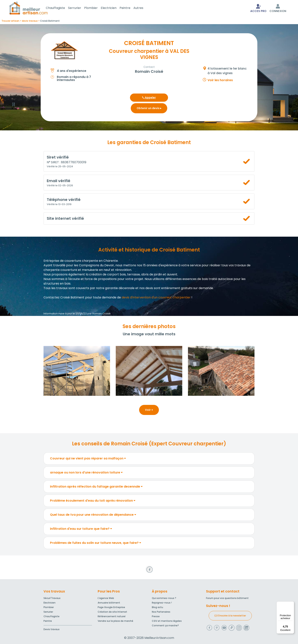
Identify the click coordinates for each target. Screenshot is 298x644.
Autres (143, 8)
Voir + (149, 411)
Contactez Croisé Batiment (64, 298)
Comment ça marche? (165, 625)
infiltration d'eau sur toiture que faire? (81, 529)
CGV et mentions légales (167, 621)
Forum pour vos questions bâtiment (227, 598)
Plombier (96, 8)
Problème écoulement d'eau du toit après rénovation (93, 501)
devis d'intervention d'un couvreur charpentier (156, 298)
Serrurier (79, 8)
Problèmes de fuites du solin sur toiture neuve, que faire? (96, 544)
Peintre (130, 8)
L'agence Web (106, 598)
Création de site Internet (112, 612)
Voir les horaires (220, 81)
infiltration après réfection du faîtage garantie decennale (96, 487)
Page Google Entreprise (111, 607)
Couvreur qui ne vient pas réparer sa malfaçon (88, 459)
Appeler (149, 98)
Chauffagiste (60, 8)
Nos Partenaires (161, 612)
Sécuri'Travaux (52, 598)
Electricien (113, 8)
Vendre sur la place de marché (115, 621)
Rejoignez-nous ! (162, 603)
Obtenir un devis (149, 109)
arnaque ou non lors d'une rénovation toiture (86, 473)
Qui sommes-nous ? (164, 598)
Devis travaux (52, 629)
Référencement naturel (112, 616)
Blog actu (157, 607)
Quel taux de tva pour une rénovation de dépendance (93, 515)
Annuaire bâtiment (109, 603)
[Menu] (292, 604)
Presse (156, 616)
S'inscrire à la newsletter (230, 616)
